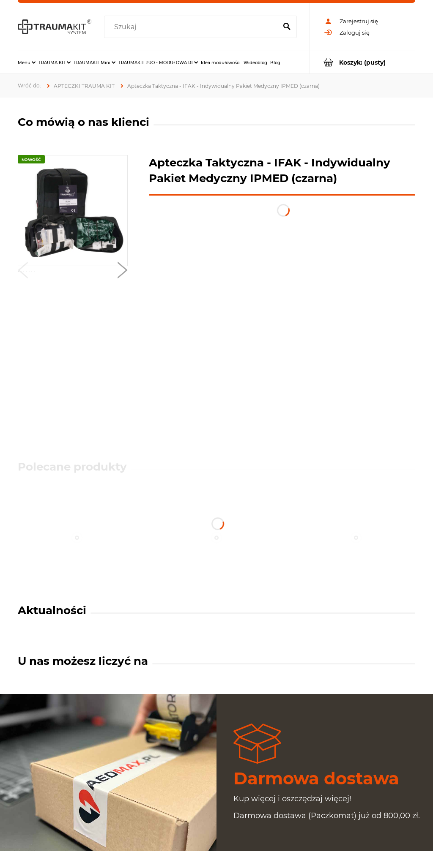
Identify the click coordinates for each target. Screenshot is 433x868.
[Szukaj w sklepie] (192, 27)
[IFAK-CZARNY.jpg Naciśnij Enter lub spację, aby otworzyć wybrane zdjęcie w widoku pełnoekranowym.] (73, 211)
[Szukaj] (287, 27)
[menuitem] (27, 63)
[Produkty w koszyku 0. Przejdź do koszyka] (363, 62)
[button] (23, 272)
